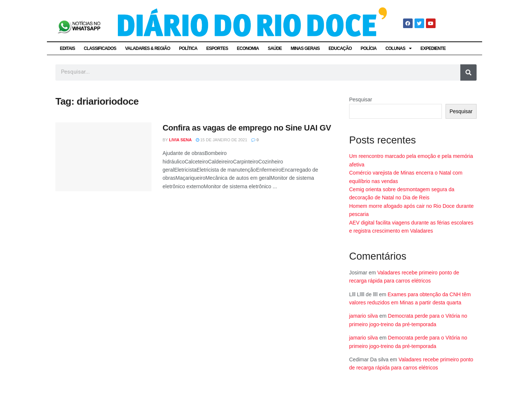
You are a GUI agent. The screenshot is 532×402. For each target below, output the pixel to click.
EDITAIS (67, 48)
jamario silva (364, 316)
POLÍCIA (369, 48)
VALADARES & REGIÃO (147, 48)
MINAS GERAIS (305, 48)
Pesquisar (361, 99)
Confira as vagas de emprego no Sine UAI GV (247, 128)
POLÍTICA (188, 48)
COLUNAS (398, 48)
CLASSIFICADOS (100, 48)
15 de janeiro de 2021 (221, 140)
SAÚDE (275, 48)
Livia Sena (180, 140)
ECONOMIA (248, 48)
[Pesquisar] (468, 72)
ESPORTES (217, 48)
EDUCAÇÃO (340, 48)
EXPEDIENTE (433, 48)
